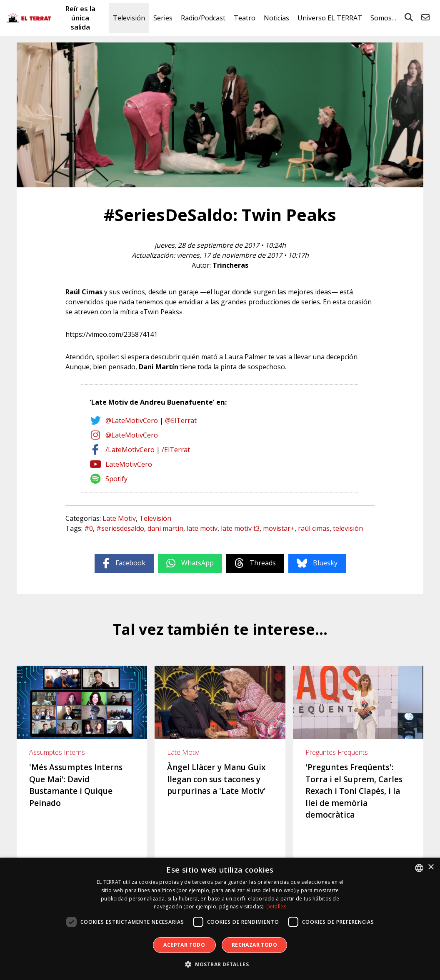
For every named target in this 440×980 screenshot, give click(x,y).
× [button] (431, 867)
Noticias (276, 18)
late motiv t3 (240, 528)
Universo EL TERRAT (330, 18)
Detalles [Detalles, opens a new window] (276, 907)
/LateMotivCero (130, 450)
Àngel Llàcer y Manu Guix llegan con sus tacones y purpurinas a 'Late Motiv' (216, 779)
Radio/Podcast (203, 18)
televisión (348, 528)
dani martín (165, 528)
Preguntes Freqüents (337, 752)
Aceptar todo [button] (184, 945)
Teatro (245, 18)
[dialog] (220, 919)
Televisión (129, 18)
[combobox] (419, 868)
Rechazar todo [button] (254, 945)
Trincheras (230, 265)
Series (163, 18)
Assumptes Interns (57, 752)
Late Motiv (119, 518)
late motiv (202, 528)
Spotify (116, 479)
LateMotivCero (129, 464)
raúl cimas (314, 528)
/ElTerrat (176, 450)
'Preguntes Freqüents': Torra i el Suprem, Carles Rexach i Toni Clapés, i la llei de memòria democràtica (354, 791)
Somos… (383, 18)
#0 (89, 528)
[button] (220, 965)
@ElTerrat (181, 420)
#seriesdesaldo (120, 528)
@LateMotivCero (132, 420)
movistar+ (279, 528)
